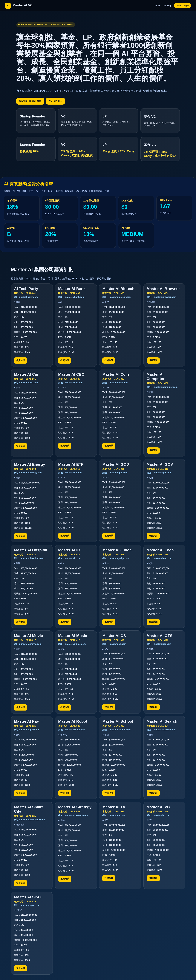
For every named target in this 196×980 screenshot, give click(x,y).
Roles (158, 6)
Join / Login (183, 6)
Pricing (167, 6)
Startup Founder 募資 (30, 101)
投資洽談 (21, 360)
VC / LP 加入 (55, 101)
